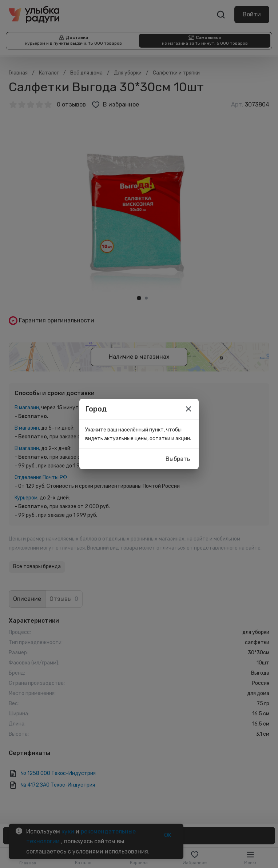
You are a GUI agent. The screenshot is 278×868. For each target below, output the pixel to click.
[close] (188, 409)
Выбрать (178, 459)
